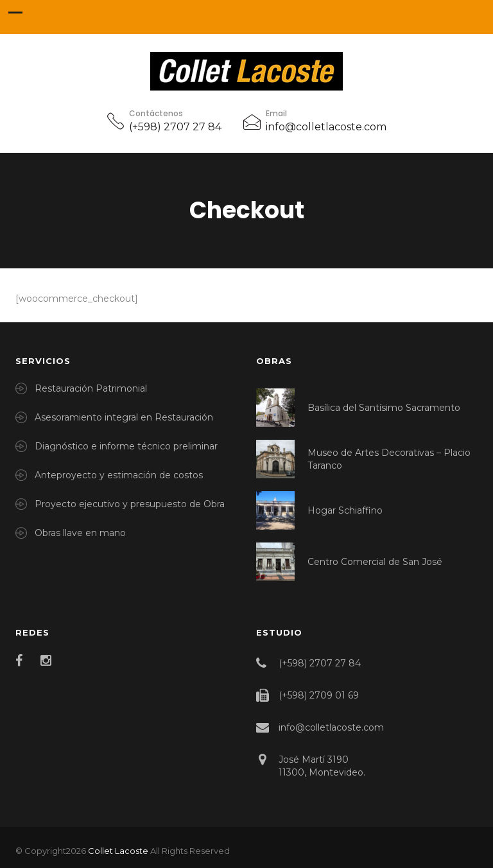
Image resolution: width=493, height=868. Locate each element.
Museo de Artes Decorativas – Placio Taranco (389, 459)
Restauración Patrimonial (91, 388)
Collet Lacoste (118, 851)
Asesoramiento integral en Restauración (124, 417)
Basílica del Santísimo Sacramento (384, 408)
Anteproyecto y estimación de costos (119, 475)
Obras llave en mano (80, 533)
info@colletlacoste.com (326, 127)
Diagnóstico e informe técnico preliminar (126, 446)
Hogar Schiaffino (345, 510)
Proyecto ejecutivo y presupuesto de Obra (130, 504)
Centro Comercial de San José (375, 562)
